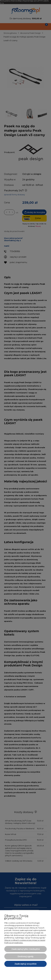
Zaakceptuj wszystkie (26, 964)
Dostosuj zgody (26, 956)
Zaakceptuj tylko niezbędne (26, 949)
